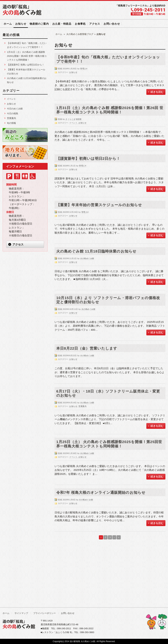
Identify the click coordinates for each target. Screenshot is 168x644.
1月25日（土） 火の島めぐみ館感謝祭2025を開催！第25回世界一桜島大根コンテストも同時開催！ (109, 444)
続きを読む (157, 92)
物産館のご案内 (39, 24)
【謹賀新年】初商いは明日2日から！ (88, 158)
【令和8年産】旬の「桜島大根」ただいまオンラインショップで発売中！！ (108, 59)
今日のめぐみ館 (15, 109)
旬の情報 (11, 123)
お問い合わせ (112, 24)
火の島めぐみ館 (87, 258)
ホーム (8, 24)
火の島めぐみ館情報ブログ (80, 34)
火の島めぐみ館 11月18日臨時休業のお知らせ (96, 251)
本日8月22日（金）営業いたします (87, 348)
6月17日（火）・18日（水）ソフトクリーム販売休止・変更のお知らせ (108, 393)
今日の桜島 (13, 113)
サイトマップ (21, 613)
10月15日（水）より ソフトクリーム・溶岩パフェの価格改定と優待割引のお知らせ (108, 300)
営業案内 (82, 406)
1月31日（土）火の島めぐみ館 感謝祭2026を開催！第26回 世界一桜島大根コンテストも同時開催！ (110, 110)
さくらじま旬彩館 (73, 119)
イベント (73, 123)
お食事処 (80, 24)
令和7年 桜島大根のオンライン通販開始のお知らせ (101, 492)
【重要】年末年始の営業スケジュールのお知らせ (99, 205)
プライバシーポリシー (45, 613)
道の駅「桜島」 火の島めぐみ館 (23, 10)
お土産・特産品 (62, 24)
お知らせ (21, 24)
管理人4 (84, 69)
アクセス (95, 24)
